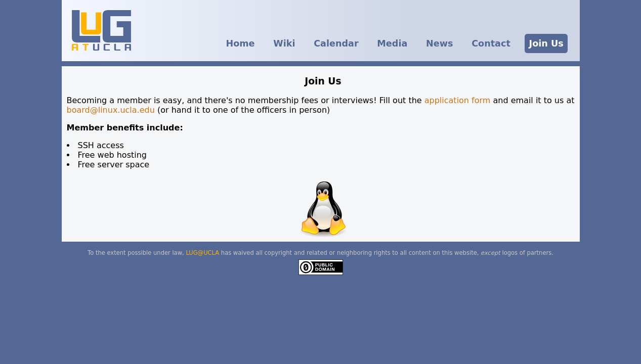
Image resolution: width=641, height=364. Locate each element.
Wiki (284, 43)
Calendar (336, 43)
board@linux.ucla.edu (111, 110)
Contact (491, 43)
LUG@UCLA (202, 253)
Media (392, 43)
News (439, 43)
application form (459, 100)
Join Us (546, 43)
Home (240, 43)
